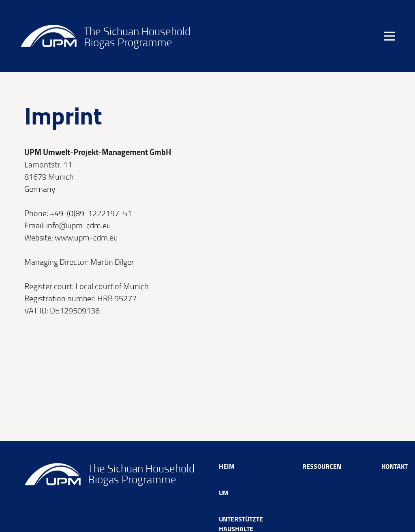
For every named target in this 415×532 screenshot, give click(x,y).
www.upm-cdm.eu (86, 237)
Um (224, 492)
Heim (227, 466)
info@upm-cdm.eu (79, 225)
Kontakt (395, 466)
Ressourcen (322, 466)
